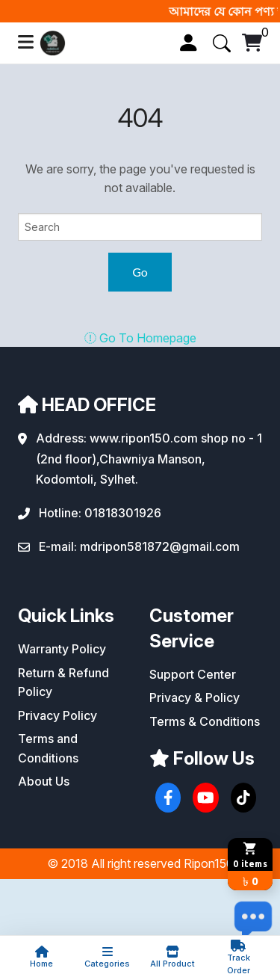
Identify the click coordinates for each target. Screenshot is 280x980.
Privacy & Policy (195, 697)
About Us (44, 781)
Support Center (193, 674)
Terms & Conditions (205, 721)
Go (140, 272)
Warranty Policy (62, 649)
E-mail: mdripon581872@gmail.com (139, 546)
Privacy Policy (57, 715)
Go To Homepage (140, 338)
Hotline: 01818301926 (100, 513)
